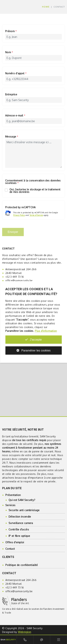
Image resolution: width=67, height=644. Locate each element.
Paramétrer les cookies (33, 350)
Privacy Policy (19, 215)
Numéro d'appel (16, 73)
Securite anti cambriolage (24, 510)
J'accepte (33, 340)
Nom (9, 52)
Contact (10, 549)
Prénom (11, 31)
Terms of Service (36, 215)
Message (12, 137)
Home (46, 7)
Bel (25, 640)
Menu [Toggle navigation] (59, 640)
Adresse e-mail (15, 116)
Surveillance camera (21, 523)
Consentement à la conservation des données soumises (33, 182)
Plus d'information (46, 331)
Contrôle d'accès (19, 529)
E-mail (42, 640)
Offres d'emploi (15, 542)
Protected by (20, 207)
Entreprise (11, 95)
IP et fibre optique (19, 536)
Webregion (25, 632)
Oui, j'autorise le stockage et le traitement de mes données (33, 191)
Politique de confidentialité (22, 565)
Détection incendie (20, 517)
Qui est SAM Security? (22, 500)
